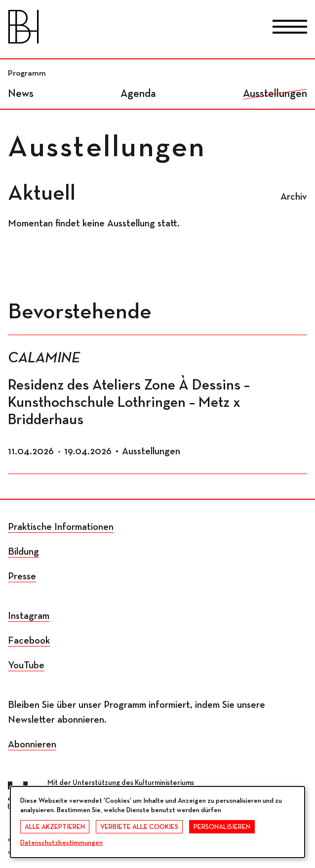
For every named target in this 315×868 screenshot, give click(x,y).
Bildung (23, 552)
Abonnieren (32, 744)
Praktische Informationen (61, 527)
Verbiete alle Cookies (139, 827)
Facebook (29, 641)
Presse (22, 576)
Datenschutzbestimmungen (61, 843)
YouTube (26, 665)
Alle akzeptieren (55, 827)
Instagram (29, 616)
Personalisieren (222, 827)
